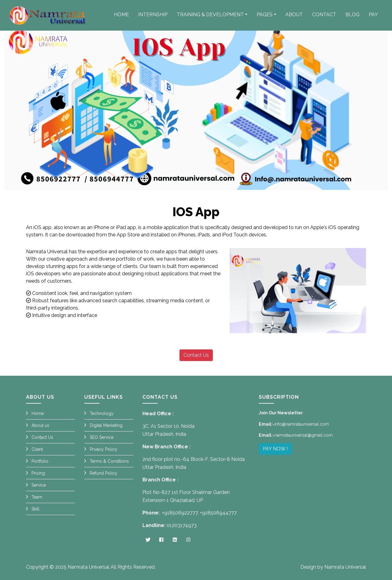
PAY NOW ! (275, 449)
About (294, 15)
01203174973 (182, 525)
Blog (352, 15)
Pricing (38, 473)
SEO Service (102, 437)
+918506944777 (218, 513)
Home (121, 15)
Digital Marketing (106, 425)
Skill (36, 509)
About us (40, 425)
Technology (102, 413)
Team (37, 497)
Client (37, 449)
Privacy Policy (104, 449)
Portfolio (40, 461)
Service (39, 485)
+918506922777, (180, 513)
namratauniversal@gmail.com (303, 435)
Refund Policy (104, 473)
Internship (153, 15)
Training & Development (210, 15)
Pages (265, 15)
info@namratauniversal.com (302, 424)
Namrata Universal (89, 567)
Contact (324, 15)
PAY (373, 15)
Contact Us (196, 355)
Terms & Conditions (109, 461)
